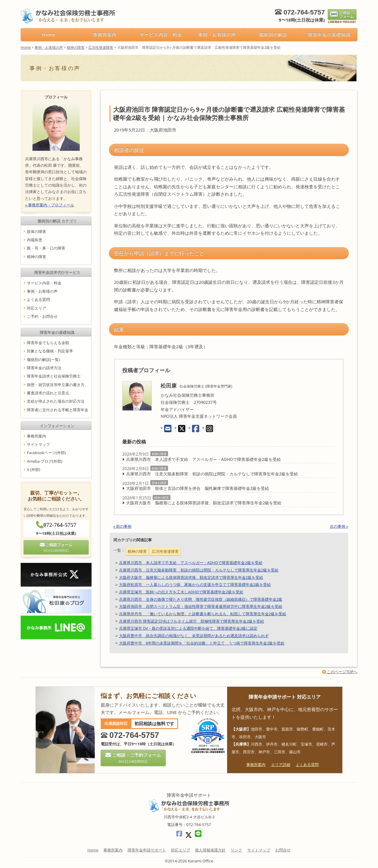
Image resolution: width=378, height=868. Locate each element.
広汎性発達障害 (165, 551)
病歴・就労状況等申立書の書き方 (56, 385)
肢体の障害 (159, 483)
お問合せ (283, 850)
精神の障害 (159, 454)
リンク (236, 850)
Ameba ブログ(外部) (45, 461)
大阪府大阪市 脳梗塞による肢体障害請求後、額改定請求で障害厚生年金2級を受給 (204, 503)
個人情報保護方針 (210, 850)
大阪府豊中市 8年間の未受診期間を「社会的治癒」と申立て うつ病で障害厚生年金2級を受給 (202, 643)
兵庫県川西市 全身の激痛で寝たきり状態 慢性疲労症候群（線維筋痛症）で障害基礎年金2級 (201, 599)
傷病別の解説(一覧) (43, 359)
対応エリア (36, 308)
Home (49, 34)
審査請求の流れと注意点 (48, 393)
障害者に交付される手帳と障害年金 (58, 410)
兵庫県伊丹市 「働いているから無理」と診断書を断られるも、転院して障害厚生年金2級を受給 (203, 614)
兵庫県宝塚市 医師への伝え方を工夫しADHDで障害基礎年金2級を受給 (181, 592)
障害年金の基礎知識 (329, 34)
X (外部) (34, 469)
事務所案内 (105, 34)
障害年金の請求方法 (44, 368)
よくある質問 (38, 300)
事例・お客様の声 (217, 34)
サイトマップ (38, 444)
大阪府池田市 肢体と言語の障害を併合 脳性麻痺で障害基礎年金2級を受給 (198, 488)
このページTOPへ (340, 672)
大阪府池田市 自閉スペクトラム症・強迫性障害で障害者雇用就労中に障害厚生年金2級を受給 (201, 606)
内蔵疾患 (35, 240)
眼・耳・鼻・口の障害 (46, 248)
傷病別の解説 (273, 34)
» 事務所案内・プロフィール (50, 205)
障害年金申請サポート (147, 850)
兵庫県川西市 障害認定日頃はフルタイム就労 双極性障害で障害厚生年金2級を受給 (192, 621)
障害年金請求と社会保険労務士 (54, 376)
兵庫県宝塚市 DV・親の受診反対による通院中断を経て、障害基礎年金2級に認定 (188, 628)
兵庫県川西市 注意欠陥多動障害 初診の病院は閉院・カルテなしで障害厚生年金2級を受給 (212, 474)
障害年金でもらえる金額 (48, 343)
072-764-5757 (304, 12)
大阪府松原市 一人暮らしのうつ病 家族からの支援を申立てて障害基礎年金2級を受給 (195, 584)
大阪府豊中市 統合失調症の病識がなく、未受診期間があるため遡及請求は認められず (194, 636)
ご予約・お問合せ (42, 316)
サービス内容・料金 (161, 34)
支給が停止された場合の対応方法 (56, 401)
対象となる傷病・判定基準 (50, 351)
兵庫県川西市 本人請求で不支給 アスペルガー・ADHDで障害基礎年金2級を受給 (203, 459)
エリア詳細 (281, 765)
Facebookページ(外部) (46, 453)
